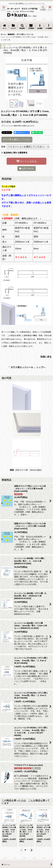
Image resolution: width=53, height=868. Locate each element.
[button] (4, 8)
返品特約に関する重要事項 (14, 153)
